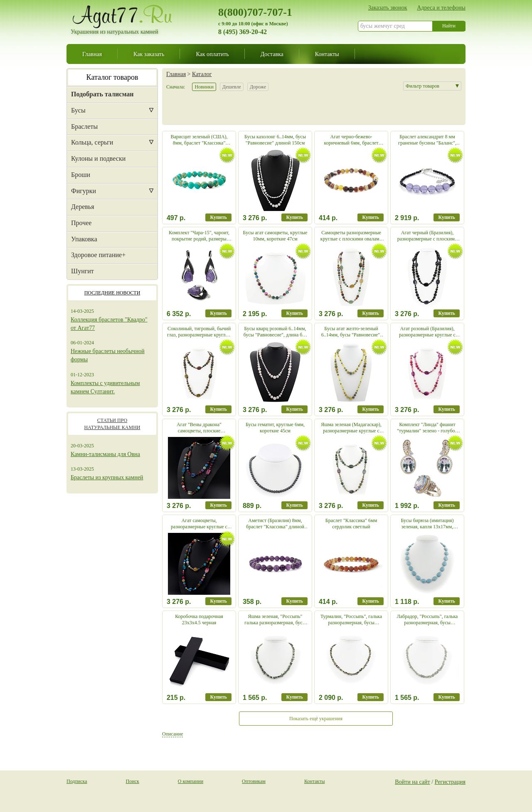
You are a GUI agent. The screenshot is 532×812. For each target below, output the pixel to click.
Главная (92, 54)
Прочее (81, 223)
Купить (218, 217)
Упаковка (84, 239)
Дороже (258, 87)
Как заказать (149, 54)
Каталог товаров (112, 77)
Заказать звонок (388, 7)
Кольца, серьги (92, 142)
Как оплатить (212, 54)
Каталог (202, 74)
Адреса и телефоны (441, 7)
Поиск (133, 781)
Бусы (78, 110)
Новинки (204, 87)
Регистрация (450, 782)
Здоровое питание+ (98, 255)
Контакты (327, 54)
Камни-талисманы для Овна (105, 454)
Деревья (83, 207)
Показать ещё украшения (316, 719)
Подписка (77, 781)
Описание (172, 734)
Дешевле (232, 87)
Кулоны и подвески (98, 158)
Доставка (272, 54)
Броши (81, 175)
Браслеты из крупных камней (107, 477)
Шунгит (83, 271)
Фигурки (84, 191)
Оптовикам (254, 781)
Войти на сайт (413, 782)
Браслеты (84, 126)
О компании (191, 781)
